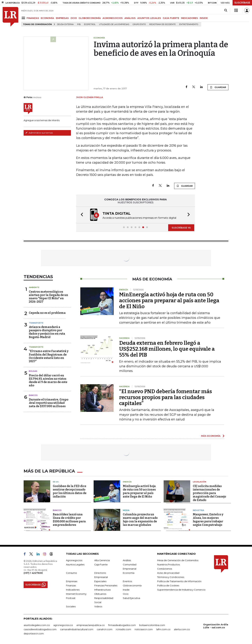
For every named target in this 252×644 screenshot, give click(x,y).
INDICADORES (189, 18)
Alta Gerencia (102, 560)
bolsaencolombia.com (152, 625)
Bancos (33, 395)
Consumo (71, 573)
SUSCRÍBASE (242, 3)
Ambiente (34, 287)
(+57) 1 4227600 (33, 573)
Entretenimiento (189, 24)
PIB (79, 24)
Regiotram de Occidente (162, 24)
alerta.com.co (182, 629)
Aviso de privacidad (168, 573)
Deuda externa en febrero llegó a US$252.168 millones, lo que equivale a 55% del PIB (167, 349)
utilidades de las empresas (114, 24)
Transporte (36, 323)
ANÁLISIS (130, 18)
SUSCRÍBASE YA (181, 228)
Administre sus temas (39, 133)
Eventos (127, 581)
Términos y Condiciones (171, 577)
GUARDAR (218, 87)
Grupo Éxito (139, 24)
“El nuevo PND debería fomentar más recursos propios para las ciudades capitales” (166, 397)
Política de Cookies (168, 585)
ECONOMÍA (47, 18)
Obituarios (100, 594)
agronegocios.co (63, 625)
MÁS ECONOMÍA (211, 436)
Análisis (127, 560)
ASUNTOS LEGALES (149, 18)
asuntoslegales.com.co (37, 625)
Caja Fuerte (101, 564)
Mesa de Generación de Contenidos (178, 560)
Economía (129, 573)
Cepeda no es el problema (47, 313)
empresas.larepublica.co (91, 625)
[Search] (226, 10)
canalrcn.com (105, 629)
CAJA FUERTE (171, 18)
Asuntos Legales (75, 564)
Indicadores (73, 590)
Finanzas (71, 585)
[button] (81, 215)
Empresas (72, 581)
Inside (126, 590)
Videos (98, 606)
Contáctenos (165, 569)
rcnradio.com (123, 629)
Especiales (100, 581)
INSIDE (204, 18)
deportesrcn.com (34, 634)
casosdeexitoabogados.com (40, 629)
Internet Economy (76, 594)
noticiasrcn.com (144, 629)
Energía (127, 482)
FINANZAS (33, 18)
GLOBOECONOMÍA (90, 18)
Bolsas (33, 371)
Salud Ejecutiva (132, 598)
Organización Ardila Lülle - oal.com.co (216, 626)
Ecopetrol (90, 24)
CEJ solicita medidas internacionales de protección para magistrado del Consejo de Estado (209, 493)
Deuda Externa (65, 24)
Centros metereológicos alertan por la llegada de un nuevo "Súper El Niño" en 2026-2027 (48, 297)
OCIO (74, 18)
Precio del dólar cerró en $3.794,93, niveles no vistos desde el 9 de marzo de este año (48, 380)
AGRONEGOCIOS (113, 18)
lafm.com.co (163, 629)
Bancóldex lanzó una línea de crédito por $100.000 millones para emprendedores (69, 520)
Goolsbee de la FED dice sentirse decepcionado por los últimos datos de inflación (70, 491)
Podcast (71, 598)
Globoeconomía (132, 585)
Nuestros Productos (168, 564)
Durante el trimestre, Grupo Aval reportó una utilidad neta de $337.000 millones (49, 403)
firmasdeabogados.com (122, 625)
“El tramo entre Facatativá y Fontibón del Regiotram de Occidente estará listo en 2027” (49, 356)
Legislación (199, 482)
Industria (198, 510)
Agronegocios (74, 560)
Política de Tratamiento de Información (179, 581)
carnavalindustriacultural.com (77, 629)
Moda (126, 510)
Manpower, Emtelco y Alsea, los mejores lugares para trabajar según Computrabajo (208, 520)
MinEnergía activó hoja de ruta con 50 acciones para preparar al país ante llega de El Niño (169, 300)
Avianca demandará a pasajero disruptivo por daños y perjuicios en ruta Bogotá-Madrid (47, 332)
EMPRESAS (62, 18)
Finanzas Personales (106, 585)
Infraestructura (102, 590)
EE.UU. (56, 482)
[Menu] (24, 18)
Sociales (71, 606)
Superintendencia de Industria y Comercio (181, 590)
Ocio (126, 594)
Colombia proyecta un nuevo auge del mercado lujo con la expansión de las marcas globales (140, 520)
